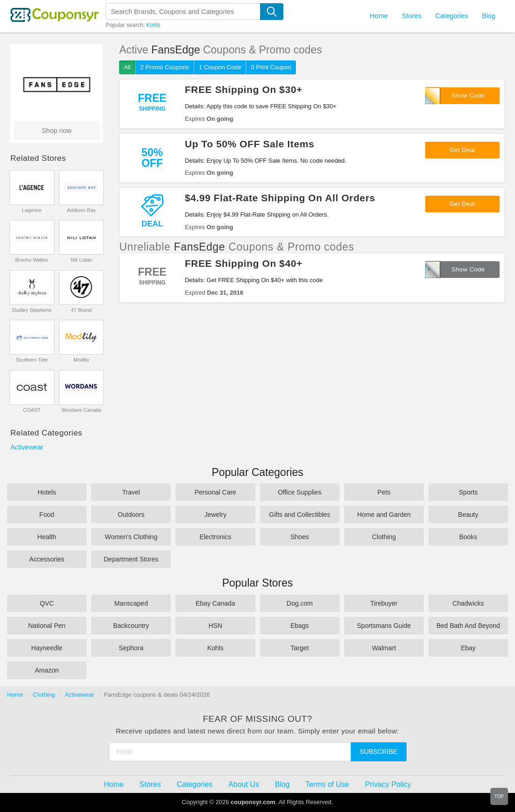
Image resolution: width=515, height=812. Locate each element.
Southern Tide (32, 360)
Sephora (131, 648)
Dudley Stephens (32, 310)
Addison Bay (81, 210)
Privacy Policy (388, 784)
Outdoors (131, 515)
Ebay (468, 648)
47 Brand (82, 310)
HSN (215, 626)
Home (15, 695)
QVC (47, 603)
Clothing (384, 537)
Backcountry (131, 626)
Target (300, 648)
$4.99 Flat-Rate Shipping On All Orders (280, 198)
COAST (32, 410)
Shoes (300, 537)
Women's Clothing (131, 537)
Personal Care (215, 492)
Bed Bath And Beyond (468, 626)
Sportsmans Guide (384, 626)
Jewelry (215, 515)
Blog (489, 16)
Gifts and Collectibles (300, 515)
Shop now (57, 131)
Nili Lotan (81, 260)
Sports (468, 492)
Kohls (154, 25)
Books (468, 537)
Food (47, 515)
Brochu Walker (32, 260)
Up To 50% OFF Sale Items (249, 144)
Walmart (384, 648)
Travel (131, 492)
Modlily (81, 360)
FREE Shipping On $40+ (244, 263)
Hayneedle (47, 648)
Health (47, 537)
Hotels (47, 492)
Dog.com (300, 603)
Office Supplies (300, 492)
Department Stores (131, 559)
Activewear (27, 447)
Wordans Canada (81, 410)
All (127, 67)
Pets (384, 492)
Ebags (300, 626)
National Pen (47, 626)
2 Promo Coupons (165, 67)
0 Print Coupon (271, 67)
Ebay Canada (215, 603)
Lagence (32, 210)
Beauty (468, 515)
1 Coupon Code (220, 67)
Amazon (47, 670)
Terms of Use (328, 784)
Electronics (215, 537)
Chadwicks (468, 603)
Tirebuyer (384, 603)
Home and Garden (384, 515)
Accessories (47, 559)
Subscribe (378, 752)
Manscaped (131, 603)
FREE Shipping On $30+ (244, 89)
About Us (244, 784)
